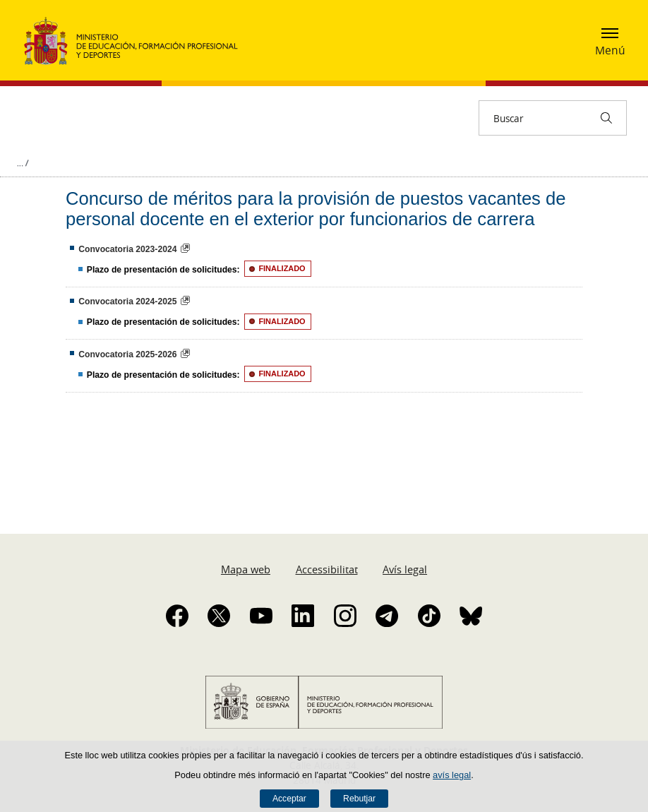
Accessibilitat (327, 569)
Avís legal (405, 569)
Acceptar (289, 799)
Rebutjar (359, 799)
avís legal (452, 775)
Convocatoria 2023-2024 (127, 249)
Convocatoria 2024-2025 (127, 301)
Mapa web (246, 569)
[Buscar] (606, 118)
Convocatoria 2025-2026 (127, 354)
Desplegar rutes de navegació (23, 163)
